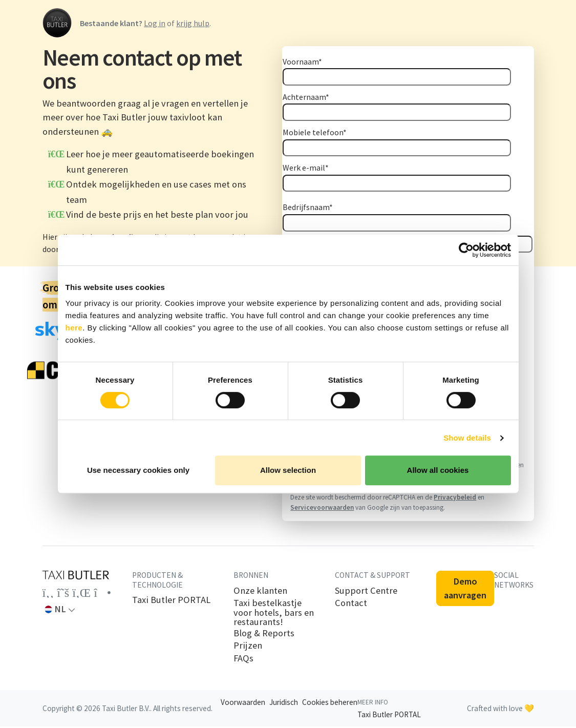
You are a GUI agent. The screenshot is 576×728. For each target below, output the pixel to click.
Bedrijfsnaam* (308, 207)
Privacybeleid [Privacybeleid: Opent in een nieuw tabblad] (455, 499)
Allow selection (288, 470)
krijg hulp (193, 23)
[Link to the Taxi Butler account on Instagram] (102, 594)
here (74, 328)
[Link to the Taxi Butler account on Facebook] (48, 594)
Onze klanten (260, 592)
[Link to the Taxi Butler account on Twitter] (63, 594)
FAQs (243, 660)
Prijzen (248, 647)
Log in (155, 23)
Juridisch (284, 704)
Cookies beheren (330, 704)
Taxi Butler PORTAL (171, 601)
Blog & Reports (264, 635)
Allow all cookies (438, 470)
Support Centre (366, 592)
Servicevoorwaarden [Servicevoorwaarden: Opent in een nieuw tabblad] (322, 509)
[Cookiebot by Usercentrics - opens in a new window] (466, 250)
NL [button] (56, 610)
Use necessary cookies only (138, 470)
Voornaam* (302, 61)
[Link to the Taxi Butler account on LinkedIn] (81, 594)
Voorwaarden (243, 704)
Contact (351, 605)
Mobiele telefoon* (315, 132)
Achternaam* (306, 97)
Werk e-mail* (306, 168)
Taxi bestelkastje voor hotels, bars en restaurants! (274, 614)
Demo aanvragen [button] (465, 590)
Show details (467, 438)
